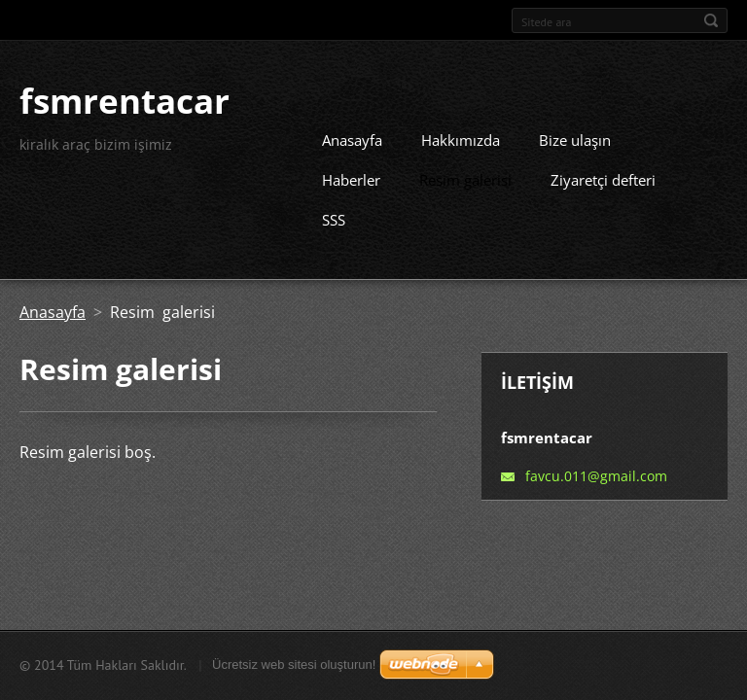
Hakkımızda (461, 133)
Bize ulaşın (575, 133)
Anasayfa (352, 133)
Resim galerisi (465, 173)
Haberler (351, 173)
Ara (711, 20)
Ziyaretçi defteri (603, 173)
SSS (334, 213)
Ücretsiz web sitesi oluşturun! (294, 665)
